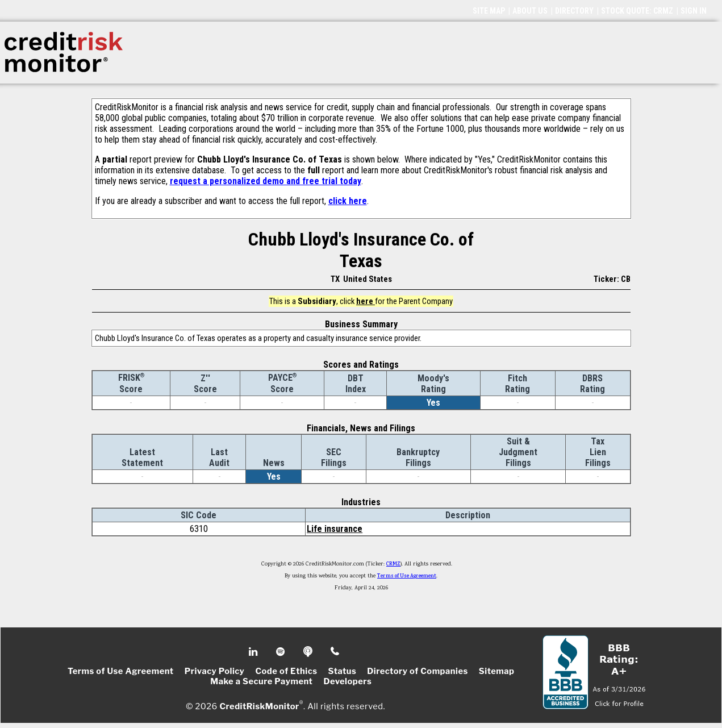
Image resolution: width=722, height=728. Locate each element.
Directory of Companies (417, 671)
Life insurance (335, 529)
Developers (347, 681)
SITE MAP (489, 11)
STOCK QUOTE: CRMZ (637, 11)
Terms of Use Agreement (407, 576)
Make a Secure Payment (261, 681)
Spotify (281, 652)
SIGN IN (694, 11)
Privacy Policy (215, 671)
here (366, 301)
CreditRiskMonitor (259, 706)
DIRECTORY (574, 11)
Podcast (309, 652)
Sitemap (497, 671)
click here (348, 201)
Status (343, 671)
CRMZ (393, 564)
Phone (335, 652)
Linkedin (254, 652)
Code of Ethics (286, 671)
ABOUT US (530, 11)
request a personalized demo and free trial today (266, 181)
